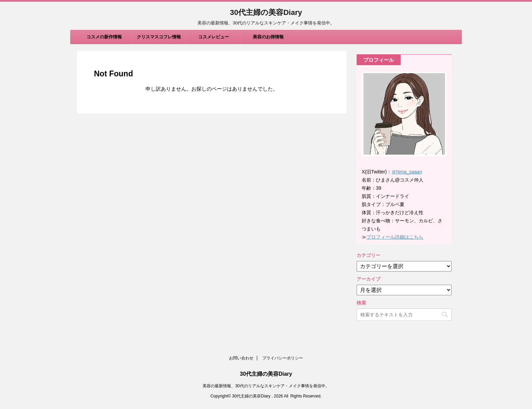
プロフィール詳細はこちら (395, 237)
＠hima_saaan (407, 172)
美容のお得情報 (268, 37)
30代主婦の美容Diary (266, 12)
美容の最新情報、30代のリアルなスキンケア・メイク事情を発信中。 (266, 386)
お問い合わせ (241, 358)
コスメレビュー (214, 37)
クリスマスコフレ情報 (159, 37)
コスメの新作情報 (104, 37)
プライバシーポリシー (283, 358)
